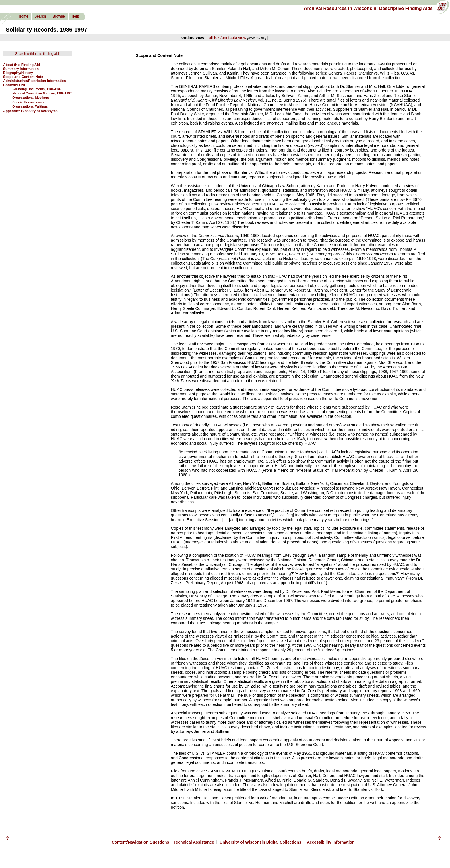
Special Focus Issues (28, 102)
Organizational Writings (30, 106)
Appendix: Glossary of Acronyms (30, 111)
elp (75, 16)
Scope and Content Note (23, 77)
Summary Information (21, 69)
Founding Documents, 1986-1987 (37, 89)
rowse (58, 16)
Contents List (14, 85)
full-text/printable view (227, 38)
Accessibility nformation (330, 842)
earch (40, 16)
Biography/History (18, 73)
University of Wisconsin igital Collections (260, 842)
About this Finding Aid (22, 65)
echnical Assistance (194, 842)
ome (23, 16)
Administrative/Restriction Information (35, 81)
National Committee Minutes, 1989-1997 (42, 93)
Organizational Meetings (31, 98)
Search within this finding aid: (37, 54)
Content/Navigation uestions (141, 842)
